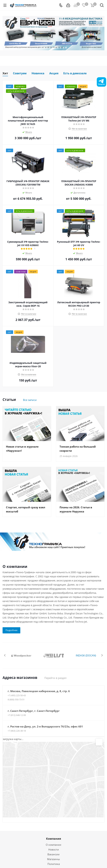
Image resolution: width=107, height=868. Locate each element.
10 (66, 48)
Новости (54, 849)
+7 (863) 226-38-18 (17, 731)
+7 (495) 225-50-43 (17, 695)
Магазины (53, 859)
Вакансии (53, 854)
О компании (53, 845)
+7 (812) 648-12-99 (17, 715)
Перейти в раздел (55, 678)
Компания (53, 839)
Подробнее (11, 630)
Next (102, 655)
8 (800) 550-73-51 (16, 699)
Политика (54, 864)
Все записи (30, 400)
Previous (5, 655)
